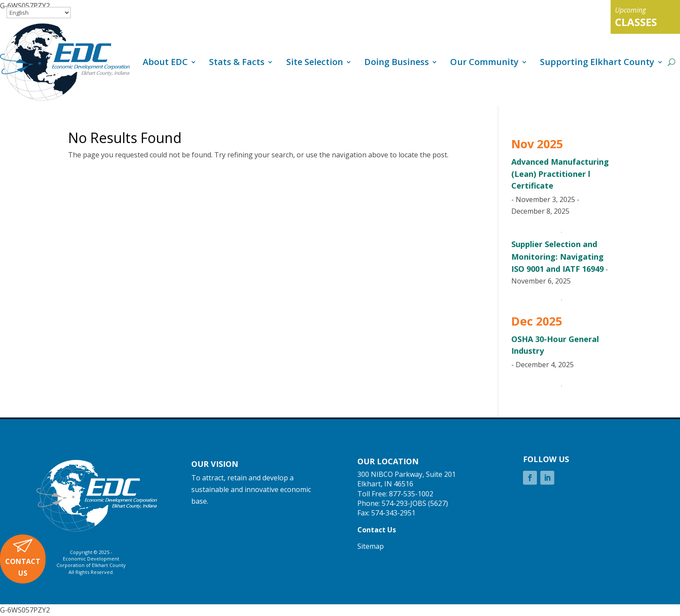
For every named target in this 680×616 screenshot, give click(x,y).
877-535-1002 (411, 494)
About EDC (165, 62)
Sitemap (371, 546)
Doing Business (397, 62)
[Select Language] (39, 13)
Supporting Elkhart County (597, 62)
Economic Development (91, 559)
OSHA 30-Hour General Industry (555, 345)
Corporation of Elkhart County (91, 565)
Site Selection (315, 62)
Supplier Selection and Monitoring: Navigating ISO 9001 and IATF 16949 (557, 256)
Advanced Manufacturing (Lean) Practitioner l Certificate (560, 173)
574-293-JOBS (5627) (415, 503)
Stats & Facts (237, 62)
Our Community (484, 62)
